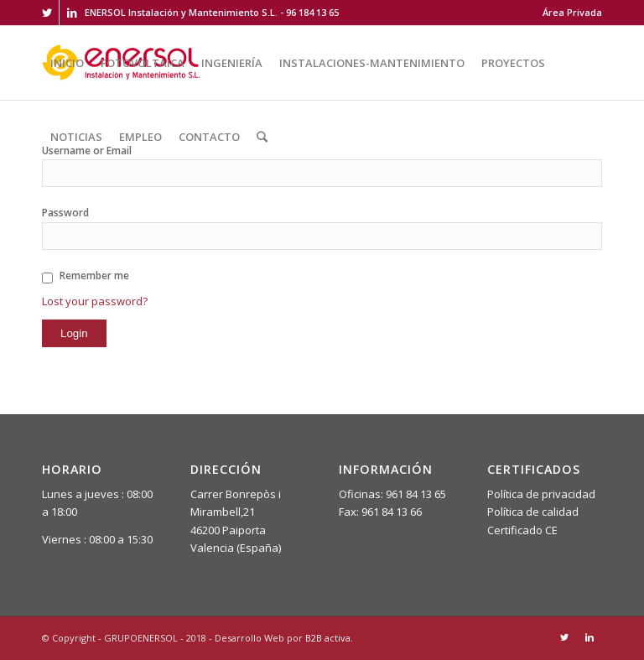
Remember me (94, 275)
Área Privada (572, 12)
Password (65, 213)
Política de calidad (533, 512)
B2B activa (328, 638)
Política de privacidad (541, 494)
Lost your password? (95, 301)
